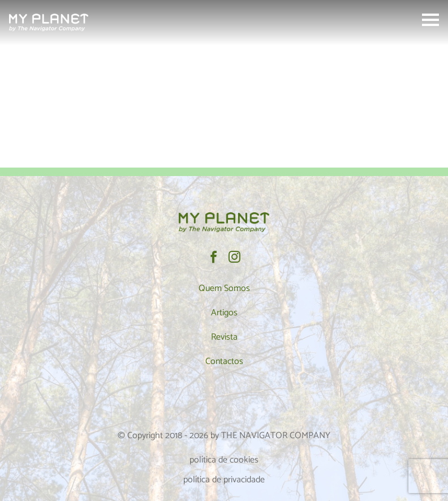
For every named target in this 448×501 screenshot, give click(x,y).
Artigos (224, 313)
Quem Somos (224, 288)
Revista (224, 337)
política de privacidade (224, 480)
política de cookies (224, 460)
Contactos (224, 361)
